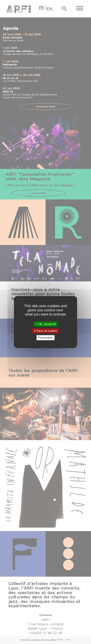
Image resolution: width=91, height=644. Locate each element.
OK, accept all (45, 324)
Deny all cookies (46, 331)
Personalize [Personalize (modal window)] (46, 338)
